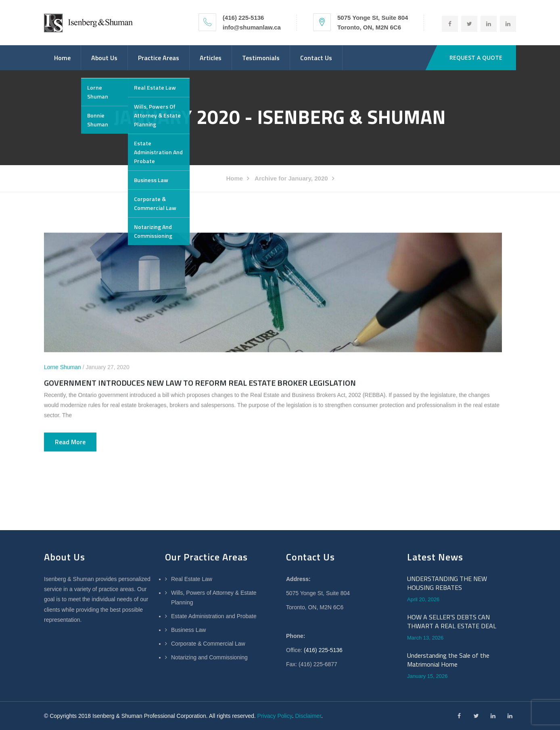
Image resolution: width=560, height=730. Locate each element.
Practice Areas (159, 58)
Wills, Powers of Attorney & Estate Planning (214, 598)
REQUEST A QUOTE (476, 58)
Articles (211, 58)
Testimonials (261, 58)
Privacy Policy (275, 716)
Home (62, 58)
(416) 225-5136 (323, 650)
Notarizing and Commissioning (209, 657)
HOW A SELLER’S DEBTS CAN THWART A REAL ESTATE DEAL (452, 622)
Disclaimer (308, 716)
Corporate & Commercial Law (208, 644)
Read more (70, 442)
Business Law (188, 630)
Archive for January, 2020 (291, 178)
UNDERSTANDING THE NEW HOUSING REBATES (447, 583)
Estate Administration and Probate (214, 616)
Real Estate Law (192, 579)
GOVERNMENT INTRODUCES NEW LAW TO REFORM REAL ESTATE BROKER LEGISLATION (200, 383)
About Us (104, 58)
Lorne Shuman (63, 367)
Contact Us (316, 58)
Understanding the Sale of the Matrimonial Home (448, 660)
